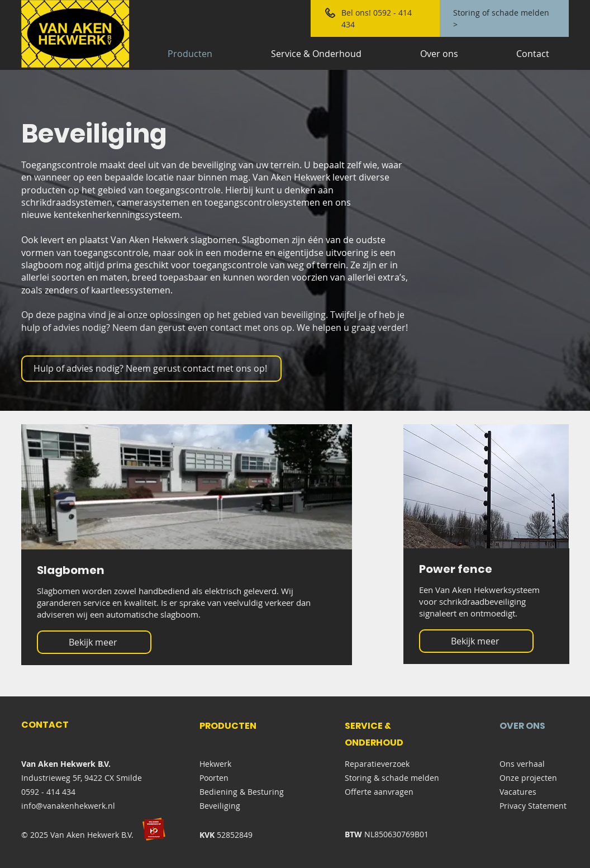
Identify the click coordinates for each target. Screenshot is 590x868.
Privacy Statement (533, 806)
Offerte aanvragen (379, 792)
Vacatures (518, 792)
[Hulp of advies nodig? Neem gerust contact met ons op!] (151, 369)
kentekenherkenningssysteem (117, 215)
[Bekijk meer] (94, 642)
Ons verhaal (522, 764)
